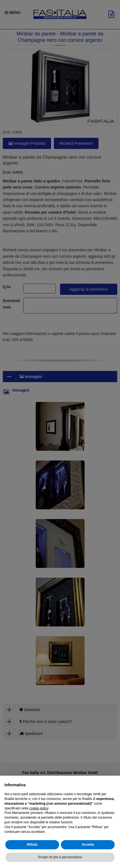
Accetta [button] (88, 845)
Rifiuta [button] (32, 845)
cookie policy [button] (39, 808)
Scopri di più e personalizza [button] (60, 857)
